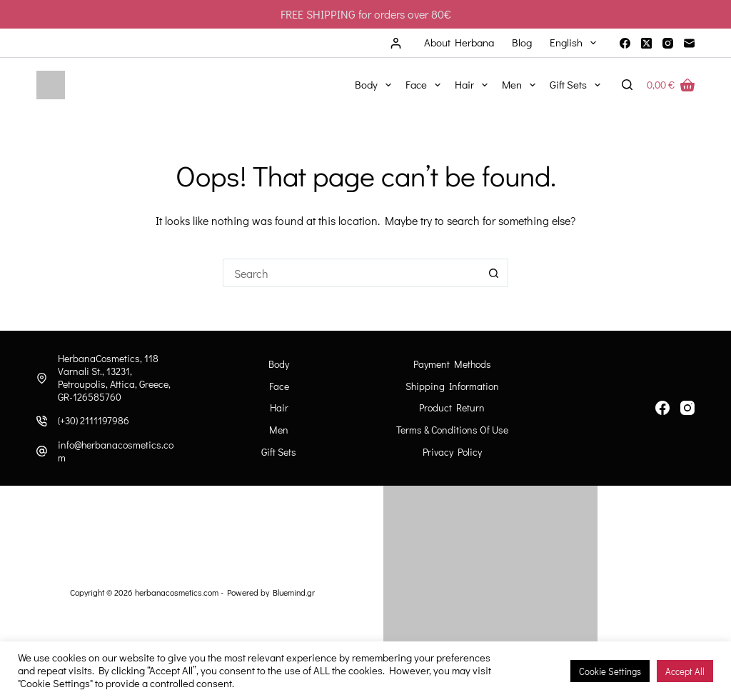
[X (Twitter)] (646, 43)
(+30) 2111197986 (94, 420)
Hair (474, 85)
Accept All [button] (685, 671)
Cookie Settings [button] (610, 671)
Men (521, 85)
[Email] (689, 43)
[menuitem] (573, 43)
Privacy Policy (452, 452)
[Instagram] (668, 43)
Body (376, 85)
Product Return (452, 408)
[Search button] (494, 273)
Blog (522, 42)
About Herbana (459, 42)
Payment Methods (452, 364)
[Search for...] (351, 273)
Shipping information (452, 386)
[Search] (627, 85)
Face (426, 85)
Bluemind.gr (294, 592)
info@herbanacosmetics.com (116, 451)
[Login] (396, 43)
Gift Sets (578, 85)
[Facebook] (625, 43)
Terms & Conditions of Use (452, 430)
